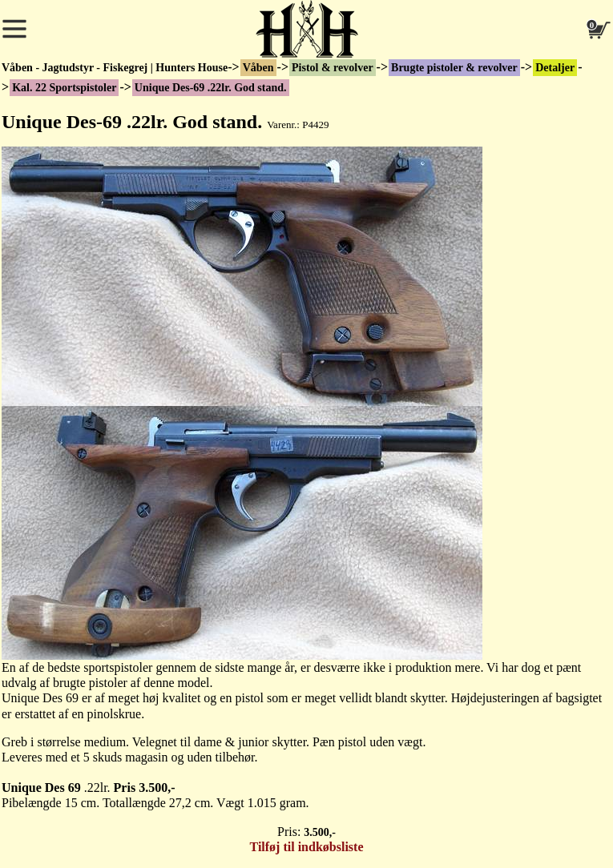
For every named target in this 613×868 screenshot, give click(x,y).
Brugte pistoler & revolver (454, 68)
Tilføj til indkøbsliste (307, 847)
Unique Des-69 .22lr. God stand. (211, 88)
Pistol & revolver (333, 68)
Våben (258, 68)
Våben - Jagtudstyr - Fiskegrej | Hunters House (115, 68)
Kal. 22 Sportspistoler (64, 88)
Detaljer (555, 68)
